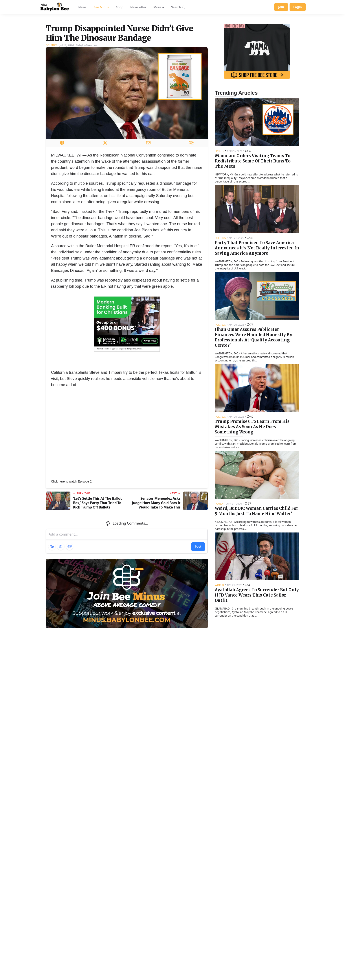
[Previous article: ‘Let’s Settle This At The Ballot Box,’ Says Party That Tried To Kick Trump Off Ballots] (84, 556)
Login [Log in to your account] (298, 7)
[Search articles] (178, 7)
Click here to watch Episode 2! (72, 536)
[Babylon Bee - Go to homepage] (55, 7)
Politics (51, 100)
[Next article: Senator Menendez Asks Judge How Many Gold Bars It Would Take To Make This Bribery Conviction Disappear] (169, 556)
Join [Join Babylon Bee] (281, 7)
